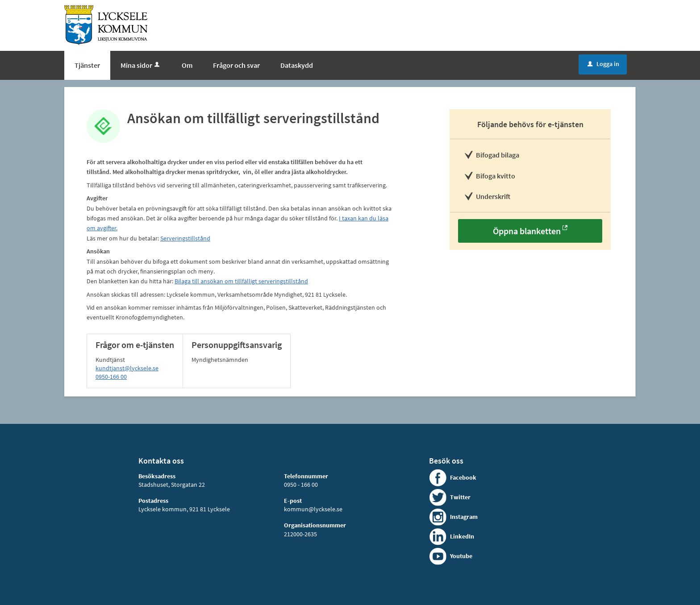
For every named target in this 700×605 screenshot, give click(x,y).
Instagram (464, 517)
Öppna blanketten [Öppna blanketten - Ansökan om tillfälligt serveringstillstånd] (527, 231)
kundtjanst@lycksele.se (127, 368)
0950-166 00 (111, 377)
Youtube (461, 556)
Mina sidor (141, 65)
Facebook (463, 477)
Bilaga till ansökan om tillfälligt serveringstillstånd (241, 281)
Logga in (603, 64)
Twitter (460, 497)
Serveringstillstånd (185, 238)
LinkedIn (462, 536)
